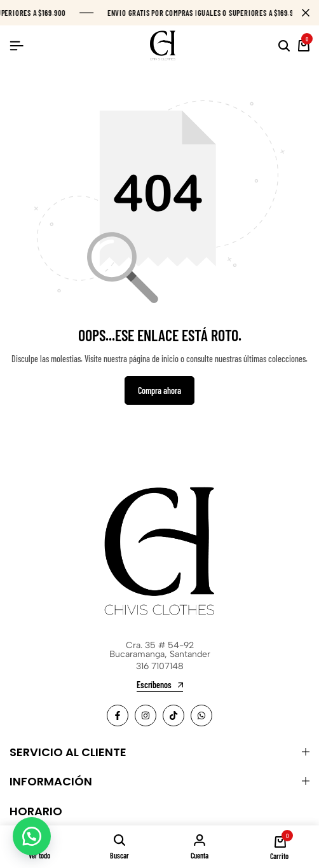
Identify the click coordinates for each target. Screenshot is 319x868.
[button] (32, 836)
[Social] (118, 715)
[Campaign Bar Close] (306, 13)
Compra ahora (159, 390)
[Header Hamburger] (17, 45)
